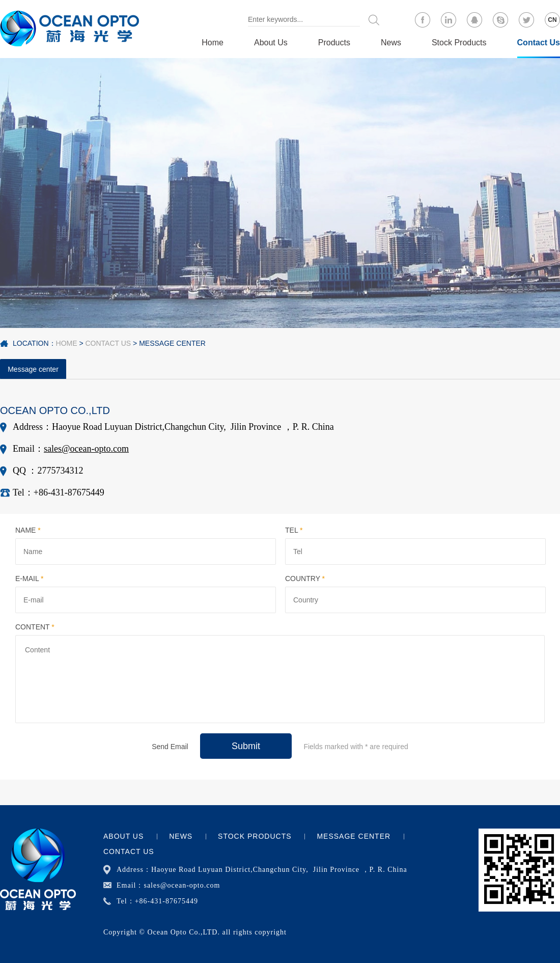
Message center (172, 343)
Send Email (170, 747)
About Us (271, 43)
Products (334, 43)
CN (552, 20)
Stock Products (459, 43)
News (391, 43)
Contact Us (539, 43)
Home (213, 43)
